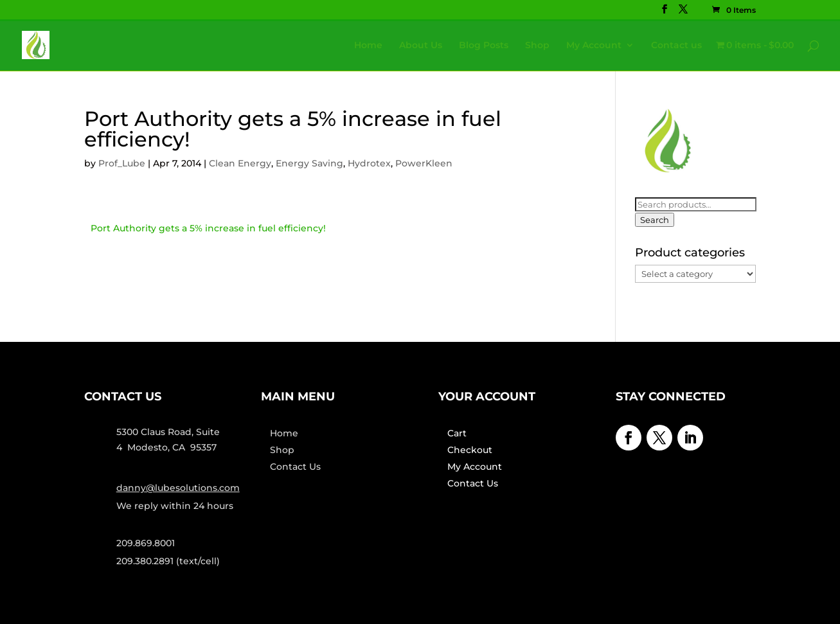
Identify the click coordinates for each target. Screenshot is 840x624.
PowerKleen (424, 163)
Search (655, 220)
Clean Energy (240, 163)
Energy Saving (309, 163)
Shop (537, 46)
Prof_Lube (122, 163)
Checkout (470, 450)
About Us (421, 46)
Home (368, 46)
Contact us (676, 46)
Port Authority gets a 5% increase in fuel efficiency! (208, 228)
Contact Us (295, 467)
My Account (594, 46)
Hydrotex (369, 163)
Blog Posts (484, 46)
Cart (457, 433)
